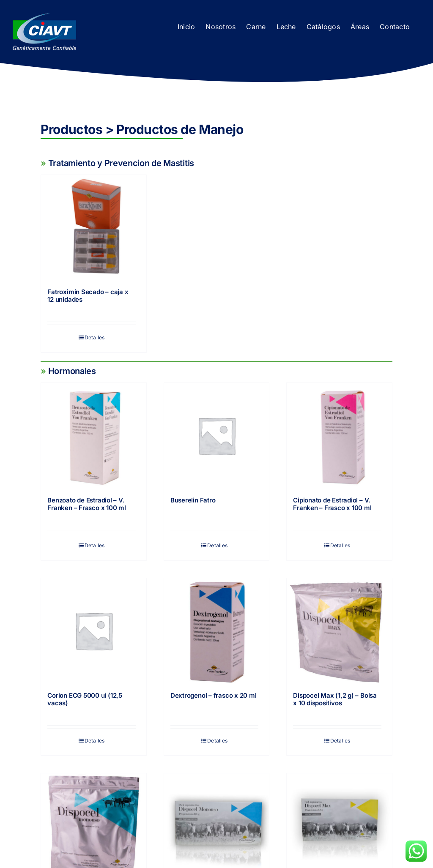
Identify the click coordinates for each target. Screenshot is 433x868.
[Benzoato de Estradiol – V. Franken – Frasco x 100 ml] (93, 435)
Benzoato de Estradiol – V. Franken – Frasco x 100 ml (86, 504)
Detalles (95, 337)
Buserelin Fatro (193, 500)
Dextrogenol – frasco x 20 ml (214, 695)
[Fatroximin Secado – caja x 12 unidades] (93, 227)
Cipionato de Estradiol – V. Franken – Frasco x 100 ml (332, 504)
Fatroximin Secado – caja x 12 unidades (88, 296)
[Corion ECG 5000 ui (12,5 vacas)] (93, 631)
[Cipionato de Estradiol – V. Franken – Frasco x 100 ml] (339, 435)
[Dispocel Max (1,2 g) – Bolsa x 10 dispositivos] (339, 631)
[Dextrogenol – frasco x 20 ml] (216, 631)
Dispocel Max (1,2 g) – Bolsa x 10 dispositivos (335, 699)
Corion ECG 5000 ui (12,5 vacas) (85, 699)
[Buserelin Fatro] (216, 435)
